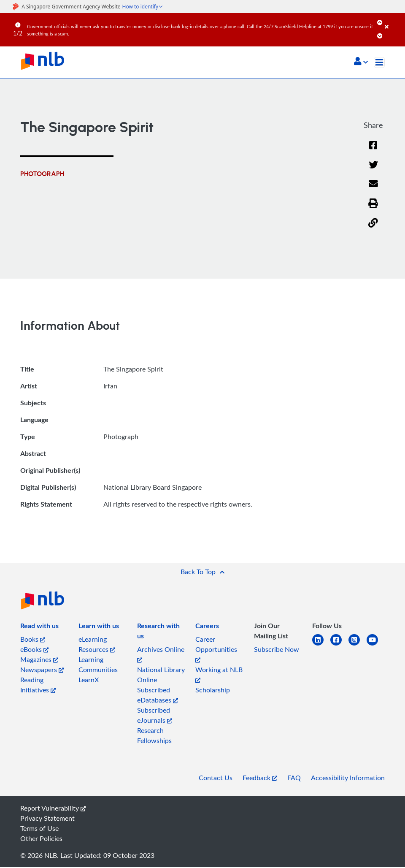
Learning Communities (98, 665)
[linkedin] (321, 646)
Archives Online (161, 655)
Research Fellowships (154, 736)
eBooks (34, 650)
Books (33, 640)
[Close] (393, 21)
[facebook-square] (339, 646)
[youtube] (376, 646)
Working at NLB (219, 675)
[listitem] (39, 628)
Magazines (39, 660)
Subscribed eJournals (155, 716)
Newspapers (42, 670)
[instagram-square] (358, 646)
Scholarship (213, 691)
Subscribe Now (277, 650)
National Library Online (161, 675)
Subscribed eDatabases (158, 696)
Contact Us (216, 778)
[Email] (373, 190)
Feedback (260, 778)
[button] (361, 62)
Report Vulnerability (53, 809)
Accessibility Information (348, 778)
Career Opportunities (216, 650)
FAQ (294, 778)
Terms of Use (39, 829)
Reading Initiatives (38, 686)
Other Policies (41, 839)
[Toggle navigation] (379, 62)
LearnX (89, 681)
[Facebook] (373, 151)
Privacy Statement (47, 819)
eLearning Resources (97, 645)
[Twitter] (373, 170)
